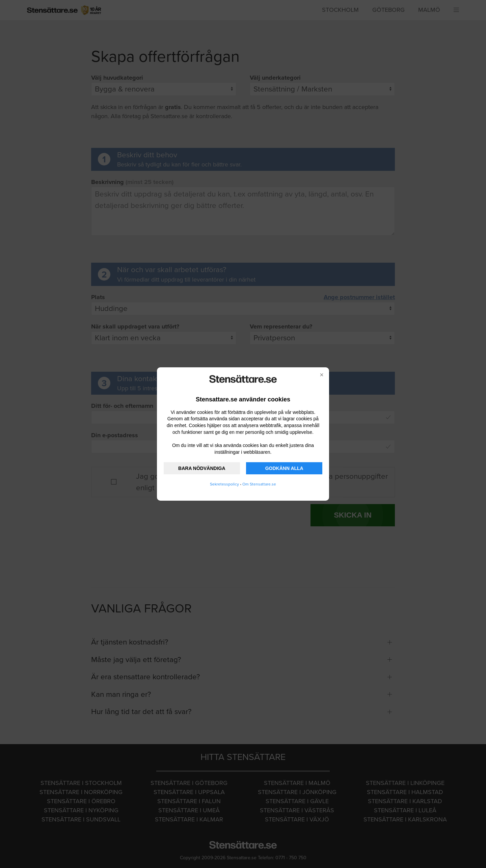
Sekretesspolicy (224, 484)
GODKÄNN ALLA (284, 468)
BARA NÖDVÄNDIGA (202, 468)
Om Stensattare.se (259, 484)
